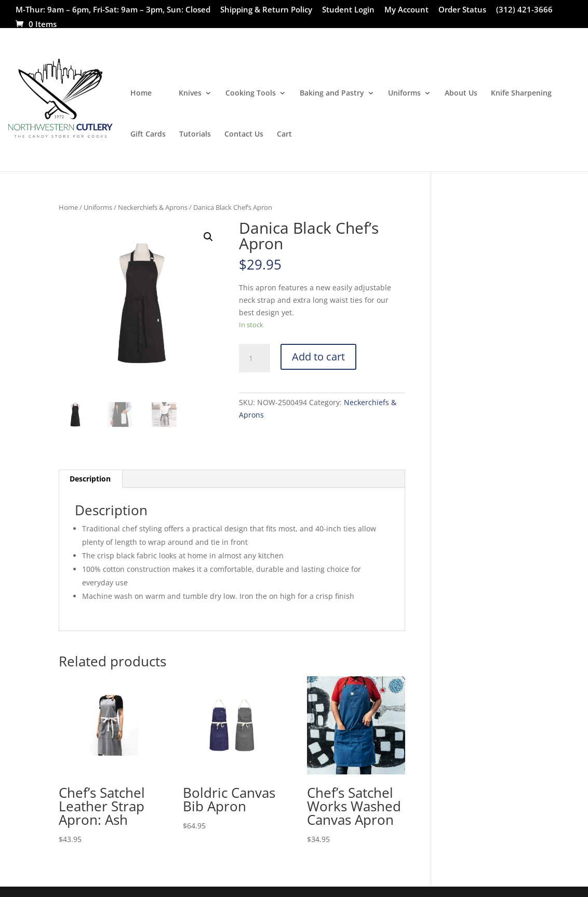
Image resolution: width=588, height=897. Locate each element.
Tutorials (195, 135)
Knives (190, 93)
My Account (406, 10)
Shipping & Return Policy (266, 10)
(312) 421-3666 (524, 10)
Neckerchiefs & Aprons (153, 207)
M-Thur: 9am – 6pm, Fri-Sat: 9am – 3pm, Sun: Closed (113, 10)
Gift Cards (148, 135)
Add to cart (318, 357)
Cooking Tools (251, 93)
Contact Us (244, 135)
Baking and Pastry (332, 93)
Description (90, 479)
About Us (461, 93)
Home (141, 93)
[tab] (90, 479)
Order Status (462, 10)
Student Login (348, 10)
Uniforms (404, 93)
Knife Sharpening (521, 93)
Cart (284, 135)
